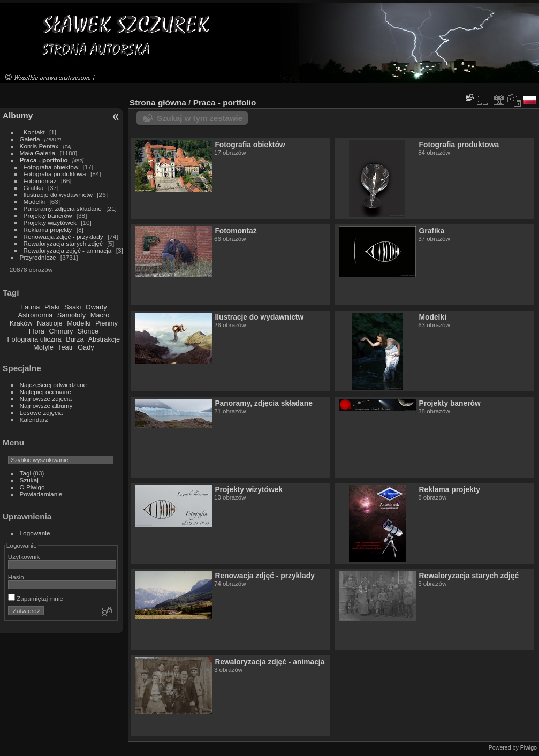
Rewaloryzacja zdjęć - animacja (68, 250)
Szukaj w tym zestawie (200, 118)
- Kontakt (32, 132)
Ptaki (52, 307)
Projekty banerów (48, 216)
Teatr (65, 347)
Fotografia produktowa (55, 174)
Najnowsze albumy (46, 406)
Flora (37, 331)
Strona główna (158, 103)
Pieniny (107, 323)
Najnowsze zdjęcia (46, 399)
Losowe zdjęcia (41, 413)
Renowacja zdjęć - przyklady (63, 236)
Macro (100, 315)
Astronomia (36, 315)
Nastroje (50, 323)
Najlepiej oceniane (45, 392)
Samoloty (71, 315)
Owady (96, 307)
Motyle (43, 347)
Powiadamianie (41, 494)
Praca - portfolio (44, 160)
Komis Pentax (39, 146)
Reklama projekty (48, 229)
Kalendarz (34, 419)
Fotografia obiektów (51, 167)
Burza (75, 339)
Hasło (16, 577)
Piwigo (529, 747)
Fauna (30, 307)
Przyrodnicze (38, 257)
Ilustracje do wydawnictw (58, 195)
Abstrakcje (104, 339)
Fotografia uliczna (35, 339)
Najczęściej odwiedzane (54, 385)
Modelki (35, 202)
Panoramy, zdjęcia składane (63, 209)
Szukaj (29, 480)
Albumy (18, 115)
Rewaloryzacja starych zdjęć (63, 243)
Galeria (30, 139)
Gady (86, 347)
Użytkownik (24, 557)
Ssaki (73, 307)
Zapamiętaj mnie (36, 598)
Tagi (26, 473)
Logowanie (35, 533)
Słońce (88, 331)
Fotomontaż (40, 181)
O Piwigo (32, 487)
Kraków (21, 323)
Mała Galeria (38, 153)
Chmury (61, 331)
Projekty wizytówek (50, 222)
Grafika (34, 188)
